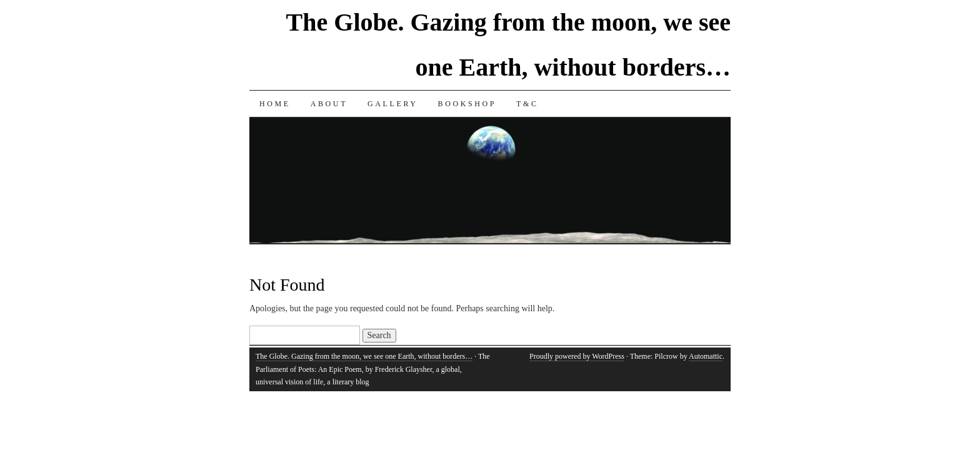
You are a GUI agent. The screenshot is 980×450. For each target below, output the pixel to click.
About (329, 104)
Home (275, 104)
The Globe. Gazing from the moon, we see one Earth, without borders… (364, 356)
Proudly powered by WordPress (577, 356)
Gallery (393, 104)
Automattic (706, 356)
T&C (527, 104)
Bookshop (467, 104)
